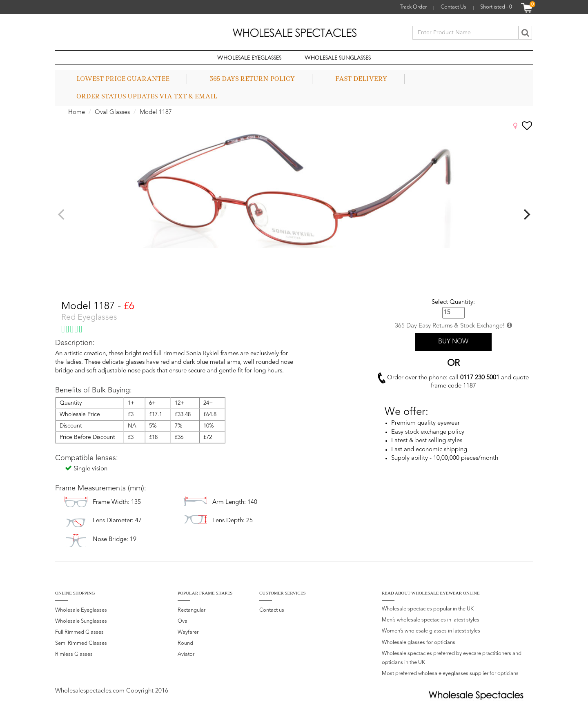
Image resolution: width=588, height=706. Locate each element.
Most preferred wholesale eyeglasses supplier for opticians (450, 674)
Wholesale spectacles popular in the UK (428, 609)
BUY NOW (453, 342)
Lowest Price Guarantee (123, 79)
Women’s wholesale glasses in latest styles (431, 631)
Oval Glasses (112, 112)
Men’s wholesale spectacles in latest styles (431, 620)
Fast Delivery (361, 79)
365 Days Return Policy (252, 79)
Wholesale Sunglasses (338, 57)
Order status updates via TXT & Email (147, 96)
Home (77, 112)
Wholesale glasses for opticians (419, 643)
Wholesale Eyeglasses (249, 57)
